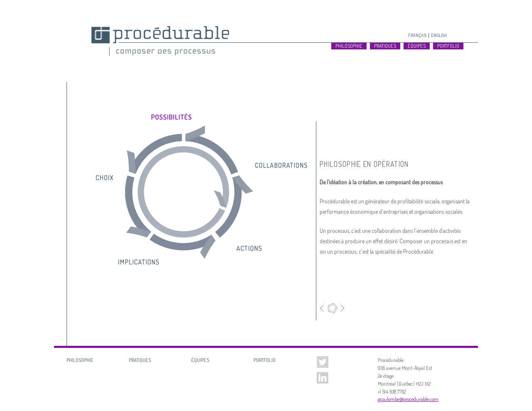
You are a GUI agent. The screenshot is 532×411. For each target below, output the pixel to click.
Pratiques (385, 46)
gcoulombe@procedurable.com (408, 399)
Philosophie (349, 46)
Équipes (417, 46)
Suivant (341, 308)
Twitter (323, 362)
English (439, 35)
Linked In (323, 378)
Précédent (323, 308)
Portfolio (448, 46)
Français (417, 35)
